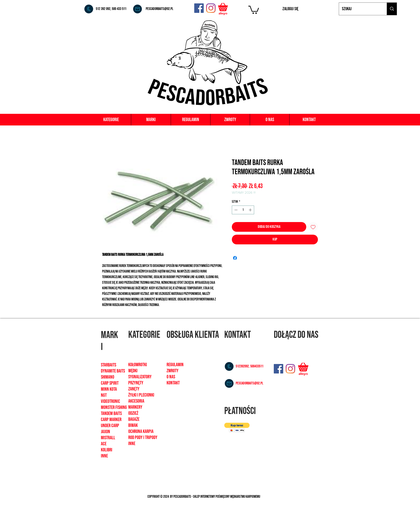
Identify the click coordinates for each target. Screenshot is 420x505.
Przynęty (136, 383)
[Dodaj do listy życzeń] (313, 227)
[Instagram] (211, 8)
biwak (133, 425)
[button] (254, 9)
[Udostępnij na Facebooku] (235, 258)
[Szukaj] (359, 9)
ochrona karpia (141, 431)
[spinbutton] (243, 210)
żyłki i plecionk (141, 395)
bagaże (134, 419)
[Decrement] (235, 210)
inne (132, 444)
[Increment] (251, 210)
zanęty (134, 389)
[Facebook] (199, 8)
